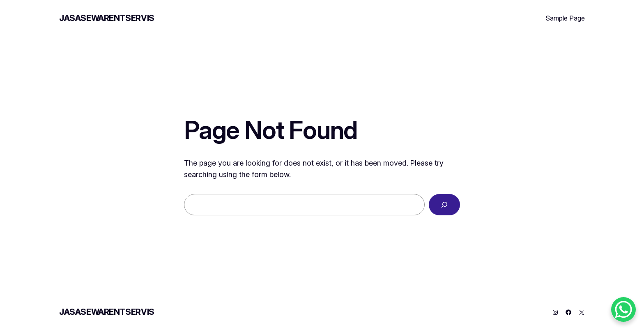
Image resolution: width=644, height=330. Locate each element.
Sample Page (565, 18)
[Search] (444, 205)
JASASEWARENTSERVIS (107, 18)
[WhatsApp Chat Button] (623, 309)
